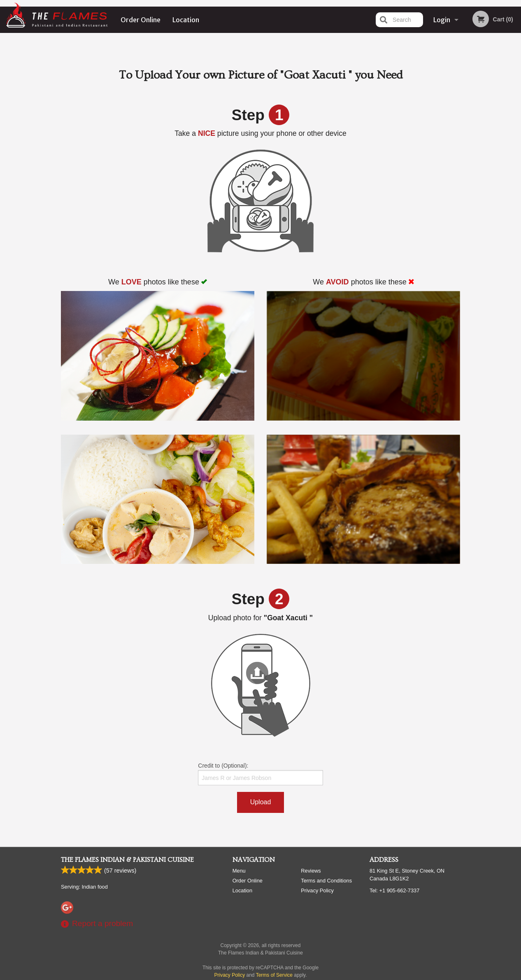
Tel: (394, 890)
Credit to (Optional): (260, 774)
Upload (261, 802)
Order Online (141, 20)
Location (186, 20)
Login (442, 20)
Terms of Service (274, 975)
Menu (239, 871)
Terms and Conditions (326, 881)
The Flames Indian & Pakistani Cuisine (127, 860)
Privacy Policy (317, 890)
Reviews (311, 871)
